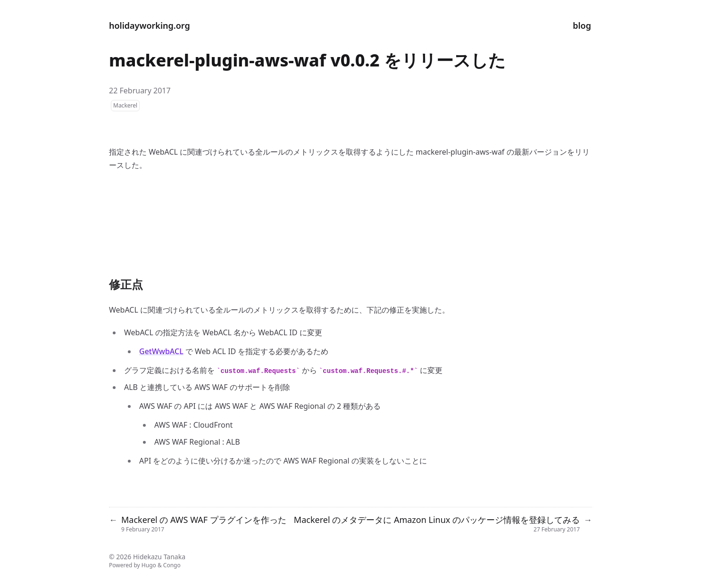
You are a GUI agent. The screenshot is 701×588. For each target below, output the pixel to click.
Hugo (149, 565)
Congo (172, 565)
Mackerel (125, 105)
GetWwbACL (161, 351)
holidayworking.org (150, 25)
